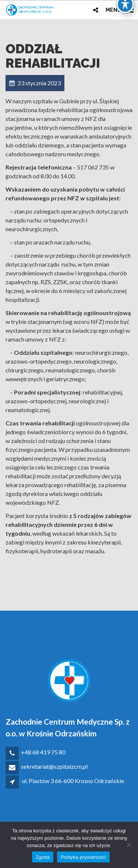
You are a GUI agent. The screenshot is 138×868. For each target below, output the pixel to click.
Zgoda (43, 857)
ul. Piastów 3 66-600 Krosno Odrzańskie (73, 781)
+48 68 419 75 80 (43, 752)
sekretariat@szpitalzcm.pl (54, 766)
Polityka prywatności (83, 857)
